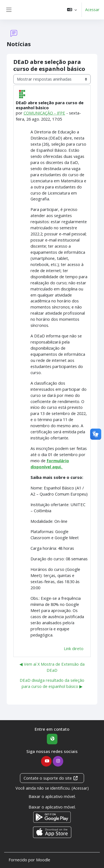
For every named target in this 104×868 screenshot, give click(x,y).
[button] (72, 10)
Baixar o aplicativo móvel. (52, 796)
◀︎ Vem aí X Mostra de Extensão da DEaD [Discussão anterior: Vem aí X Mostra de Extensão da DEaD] (52, 667)
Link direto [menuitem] (74, 648)
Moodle (43, 860)
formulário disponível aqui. (50, 464)
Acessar (92, 9)
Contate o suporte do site (51, 778)
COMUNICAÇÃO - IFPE (44, 113)
